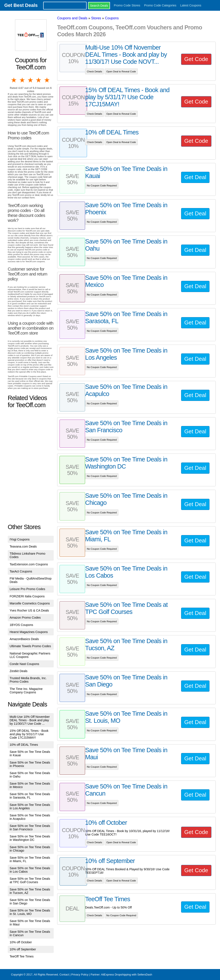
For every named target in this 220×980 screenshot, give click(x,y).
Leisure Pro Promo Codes (27, 589)
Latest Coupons (191, 5)
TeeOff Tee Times (22, 956)
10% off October (21, 942)
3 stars (31, 80)
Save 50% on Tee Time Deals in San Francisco (30, 828)
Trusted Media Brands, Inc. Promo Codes (28, 680)
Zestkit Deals (19, 671)
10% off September (23, 949)
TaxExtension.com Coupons (29, 564)
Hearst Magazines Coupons (29, 632)
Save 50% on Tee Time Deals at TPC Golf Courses (30, 880)
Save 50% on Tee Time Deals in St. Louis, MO (30, 912)
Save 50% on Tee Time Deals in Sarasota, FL (30, 796)
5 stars (47, 80)
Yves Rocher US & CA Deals (29, 610)
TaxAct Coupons (21, 571)
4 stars (39, 80)
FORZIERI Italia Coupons (27, 596)
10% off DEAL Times (24, 745)
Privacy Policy (80, 975)
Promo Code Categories (160, 5)
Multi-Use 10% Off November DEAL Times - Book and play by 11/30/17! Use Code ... (30, 720)
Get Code (196, 59)
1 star (14, 80)
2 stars (22, 80)
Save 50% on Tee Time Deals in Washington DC (30, 838)
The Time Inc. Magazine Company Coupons (26, 691)
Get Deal (195, 177)
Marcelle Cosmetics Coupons (30, 603)
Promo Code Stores (127, 5)
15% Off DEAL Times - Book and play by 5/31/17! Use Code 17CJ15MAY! (29, 734)
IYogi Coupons (20, 539)
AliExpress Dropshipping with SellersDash (127, 975)
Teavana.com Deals (23, 546)
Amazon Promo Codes (25, 618)
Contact (64, 975)
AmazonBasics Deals (24, 639)
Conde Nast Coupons (24, 664)
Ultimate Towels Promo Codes (30, 646)
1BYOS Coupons (21, 625)
